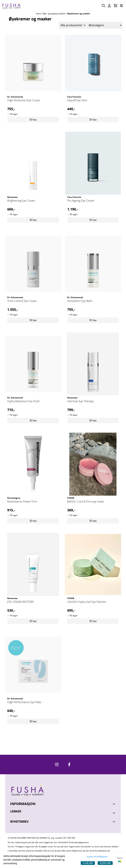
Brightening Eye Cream (21, 201)
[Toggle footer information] (114, 804)
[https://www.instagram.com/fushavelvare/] (57, 765)
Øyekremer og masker (79, 14)
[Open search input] (103, 6)
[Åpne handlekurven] (115, 6)
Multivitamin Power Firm (22, 501)
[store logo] (11, 6)
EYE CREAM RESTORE (21, 602)
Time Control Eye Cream (22, 301)
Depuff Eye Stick (77, 100)
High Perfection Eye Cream (24, 100)
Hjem (39, 14)
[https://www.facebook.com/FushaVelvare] (69, 765)
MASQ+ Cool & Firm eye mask (85, 501)
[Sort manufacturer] (73, 25)
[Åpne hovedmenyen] (121, 6)
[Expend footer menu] (114, 813)
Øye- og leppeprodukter (55, 14)
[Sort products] (105, 25)
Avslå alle (88, 863)
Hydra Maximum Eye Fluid (23, 401)
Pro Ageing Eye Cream (81, 201)
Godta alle (105, 863)
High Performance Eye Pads (24, 702)
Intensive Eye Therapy (80, 401)
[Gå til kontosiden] (109, 6)
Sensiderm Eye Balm (80, 301)
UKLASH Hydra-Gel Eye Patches (87, 602)
